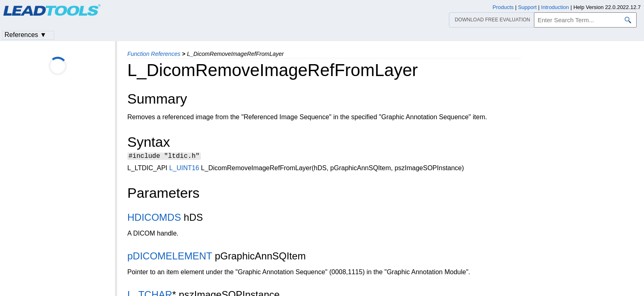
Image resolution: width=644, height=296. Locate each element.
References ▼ (25, 35)
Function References (154, 54)
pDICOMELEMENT (170, 257)
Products (503, 7)
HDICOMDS (154, 219)
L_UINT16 (184, 169)
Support (527, 7)
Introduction (555, 7)
